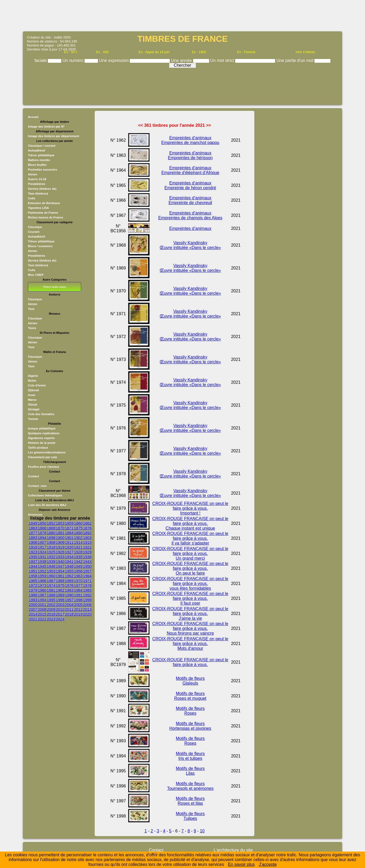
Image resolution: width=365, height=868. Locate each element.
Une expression (115, 60)
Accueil (33, 117)
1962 (69, 576)
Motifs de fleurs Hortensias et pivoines (190, 726)
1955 (69, 571)
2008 (42, 609)
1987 (42, 595)
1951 (33, 571)
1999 (87, 600)
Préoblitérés (37, 184)
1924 (42, 552)
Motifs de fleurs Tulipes (190, 816)
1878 (42, 533)
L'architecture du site (233, 850)
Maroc (32, 400)
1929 (87, 552)
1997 (69, 600)
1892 (87, 533)
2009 (51, 609)
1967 (51, 581)
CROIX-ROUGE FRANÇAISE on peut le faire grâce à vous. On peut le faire (190, 568)
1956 (78, 571)
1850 (42, 523)
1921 (78, 547)
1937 (33, 562)
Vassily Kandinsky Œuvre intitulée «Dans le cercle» (190, 245)
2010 (60, 609)
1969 (69, 581)
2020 (87, 614)
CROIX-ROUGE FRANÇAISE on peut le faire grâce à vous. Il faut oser (190, 598)
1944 (33, 566)
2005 (78, 605)
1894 (42, 538)
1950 (87, 566)
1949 (78, 566)
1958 (33, 576)
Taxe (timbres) (38, 193)
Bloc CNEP (36, 275)
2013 (87, 609)
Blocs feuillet (37, 165)
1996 (60, 600)
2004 (69, 605)
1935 (78, 557)
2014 (33, 614)
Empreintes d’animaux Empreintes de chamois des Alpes (190, 215)
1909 (60, 542)
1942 (78, 562)
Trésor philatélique (41, 155)
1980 (42, 590)
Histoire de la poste (42, 443)
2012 (78, 609)
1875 (78, 528)
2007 (33, 609)
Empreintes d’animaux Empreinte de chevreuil (190, 200)
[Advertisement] (182, 15)
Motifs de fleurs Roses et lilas (190, 801)
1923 (33, 552)
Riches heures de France (45, 217)
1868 (42, 528)
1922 (87, 547)
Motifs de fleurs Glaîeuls (190, 681)
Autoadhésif (37, 150)
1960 (51, 576)
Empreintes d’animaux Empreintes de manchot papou (190, 140)
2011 (69, 609)
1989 (60, 595)
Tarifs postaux (38, 448)
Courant (34, 232)
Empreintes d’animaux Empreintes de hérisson (190, 155)
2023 (51, 619)
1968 (60, 581)
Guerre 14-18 (37, 179)
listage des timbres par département (53, 136)
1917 (42, 547)
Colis (32, 198)
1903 (87, 538)
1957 (87, 571)
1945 (42, 566)
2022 (42, 619)
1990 (69, 595)
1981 (51, 590)
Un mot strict (223, 60)
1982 (60, 590)
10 (202, 831)
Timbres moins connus (55, 287)
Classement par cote (42, 457)
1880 (51, 533)
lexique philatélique (42, 428)
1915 (87, 542)
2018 (69, 614)
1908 (51, 542)
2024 (60, 619)
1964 (87, 576)
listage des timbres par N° (46, 127)
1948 (69, 566)
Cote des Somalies (41, 414)
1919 (60, 547)
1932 (51, 557)
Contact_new (37, 486)
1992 (87, 595)
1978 (87, 585)
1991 (78, 595)
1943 (87, 562)
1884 (69, 533)
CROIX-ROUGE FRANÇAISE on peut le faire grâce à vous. (190, 662)
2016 (51, 614)
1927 (69, 552)
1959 (42, 576)
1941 (69, 562)
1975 (60, 585)
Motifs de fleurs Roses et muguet (190, 696)
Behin (32, 381)
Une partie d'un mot (296, 60)
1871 (69, 528)
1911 (69, 542)
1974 (51, 585)
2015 (42, 614)
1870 (60, 528)
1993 (33, 600)
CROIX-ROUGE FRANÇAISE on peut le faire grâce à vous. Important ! (190, 508)
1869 (51, 528)
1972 (33, 585)
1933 (60, 557)
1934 (69, 557)
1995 (51, 600)
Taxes (32, 328)
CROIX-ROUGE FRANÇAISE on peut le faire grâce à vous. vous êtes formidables (190, 583)
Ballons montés (39, 160)
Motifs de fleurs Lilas (190, 771)
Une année (182, 60)
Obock (33, 404)
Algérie (33, 376)
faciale (41, 60)
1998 (78, 600)
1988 (51, 595)
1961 (60, 576)
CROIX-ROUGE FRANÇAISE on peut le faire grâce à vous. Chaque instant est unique (190, 523)
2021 (33, 619)
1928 (78, 552)
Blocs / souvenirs (40, 246)
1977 (78, 585)
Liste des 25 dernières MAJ (47, 505)
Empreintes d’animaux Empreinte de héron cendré (190, 185)
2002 (51, 605)
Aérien (33, 174)
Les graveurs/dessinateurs (47, 452)
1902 (78, 538)
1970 (78, 581)
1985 (87, 590)
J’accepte (268, 864)
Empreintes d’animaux (190, 228)
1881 (60, 533)
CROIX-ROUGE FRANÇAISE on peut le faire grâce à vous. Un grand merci (190, 553)
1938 (42, 562)
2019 (78, 614)
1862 (87, 523)
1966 (42, 581)
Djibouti (34, 390)
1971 (87, 581)
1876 (87, 528)
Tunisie (33, 419)
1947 (60, 566)
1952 (42, 571)
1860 (78, 523)
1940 (60, 562)
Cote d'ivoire (37, 385)
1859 (69, 523)
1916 (33, 547)
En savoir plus (241, 864)
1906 (33, 542)
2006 (87, 605)
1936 (87, 557)
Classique (35, 227)
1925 (51, 552)
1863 (33, 528)
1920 (69, 547)
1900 (60, 538)
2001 (42, 605)
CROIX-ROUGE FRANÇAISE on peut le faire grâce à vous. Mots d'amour (190, 644)
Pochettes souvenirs (42, 170)
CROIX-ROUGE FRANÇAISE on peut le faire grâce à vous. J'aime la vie (190, 614)
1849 (33, 523)
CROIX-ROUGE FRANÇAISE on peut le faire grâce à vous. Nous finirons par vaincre (190, 628)
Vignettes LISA (38, 208)
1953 (51, 571)
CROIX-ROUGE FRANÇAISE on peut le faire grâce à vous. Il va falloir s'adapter (190, 538)
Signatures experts (41, 438)
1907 (42, 542)
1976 (69, 585)
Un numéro (74, 60)
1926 (60, 552)
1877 (33, 533)
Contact (34, 476)
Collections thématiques (45, 495)
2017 (60, 614)
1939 (51, 562)
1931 (42, 557)
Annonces (35, 515)
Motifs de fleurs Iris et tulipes (190, 756)
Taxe (31, 309)
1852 (51, 523)
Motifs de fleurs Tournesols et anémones (190, 786)
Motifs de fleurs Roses (190, 711)
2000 (33, 605)
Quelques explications (44, 433)
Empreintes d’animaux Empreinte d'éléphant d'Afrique (190, 170)
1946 (51, 566)
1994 (42, 600)
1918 (51, 547)
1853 (60, 523)
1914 (78, 542)
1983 (69, 590)
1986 (33, 595)
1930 (33, 557)
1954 (60, 571)
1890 (78, 533)
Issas (32, 395)
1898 (51, 538)
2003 (60, 605)
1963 (78, 576)
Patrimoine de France (43, 213)
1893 (33, 538)
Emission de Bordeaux (44, 203)
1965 (33, 581)
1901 (69, 538)
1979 (33, 590)
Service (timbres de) (42, 189)
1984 (78, 590)
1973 (42, 585)
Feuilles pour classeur (44, 467)
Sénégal (34, 409)
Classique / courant (42, 146)
